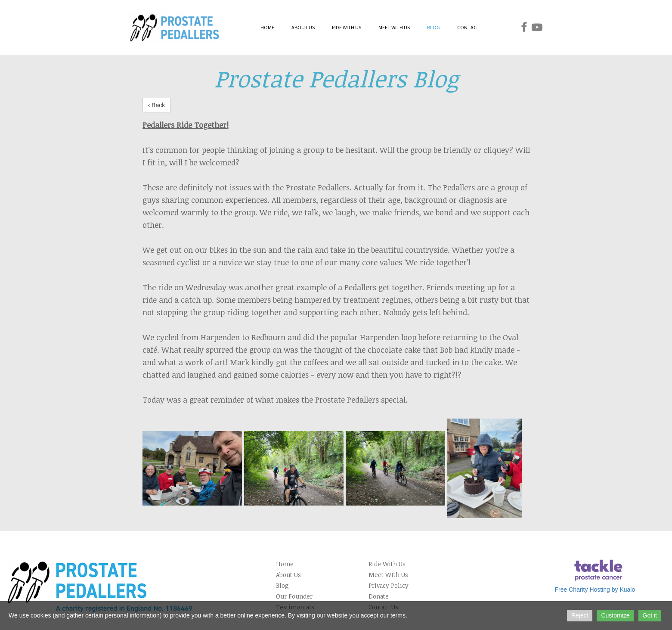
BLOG (434, 27)
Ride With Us (387, 564)
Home (285, 564)
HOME (267, 27)
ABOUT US (303, 27)
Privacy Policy (389, 585)
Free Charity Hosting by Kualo (595, 590)
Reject (580, 615)
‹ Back (157, 105)
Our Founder (294, 596)
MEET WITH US (394, 27)
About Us (288, 575)
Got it (650, 615)
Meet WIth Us (388, 575)
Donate (379, 596)
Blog (282, 585)
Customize (615, 615)
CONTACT (468, 27)
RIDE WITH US (347, 27)
